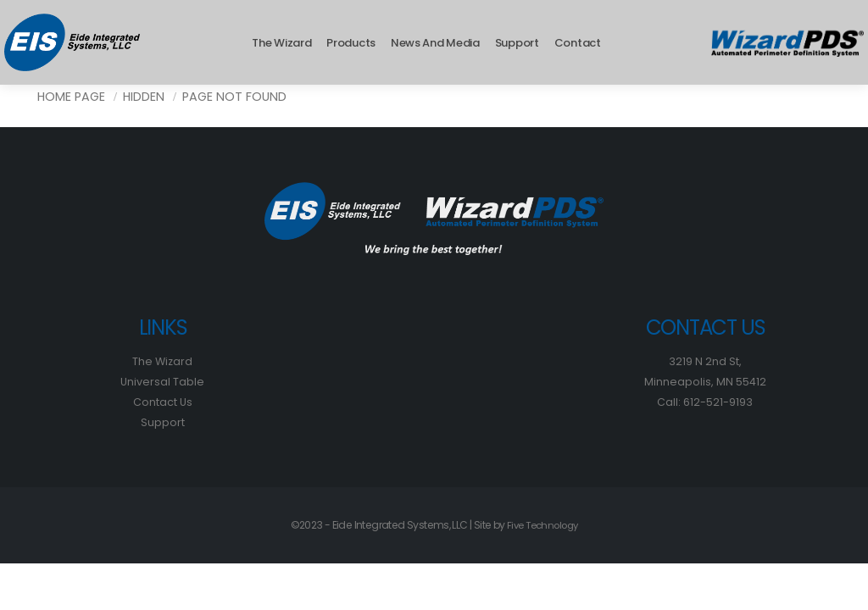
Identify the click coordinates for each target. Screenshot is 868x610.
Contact (578, 43)
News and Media (435, 43)
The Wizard (281, 43)
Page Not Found (234, 97)
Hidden (144, 97)
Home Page (71, 97)
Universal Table (162, 382)
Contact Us (162, 402)
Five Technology (542, 525)
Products (351, 43)
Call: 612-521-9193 (705, 402)
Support (517, 43)
